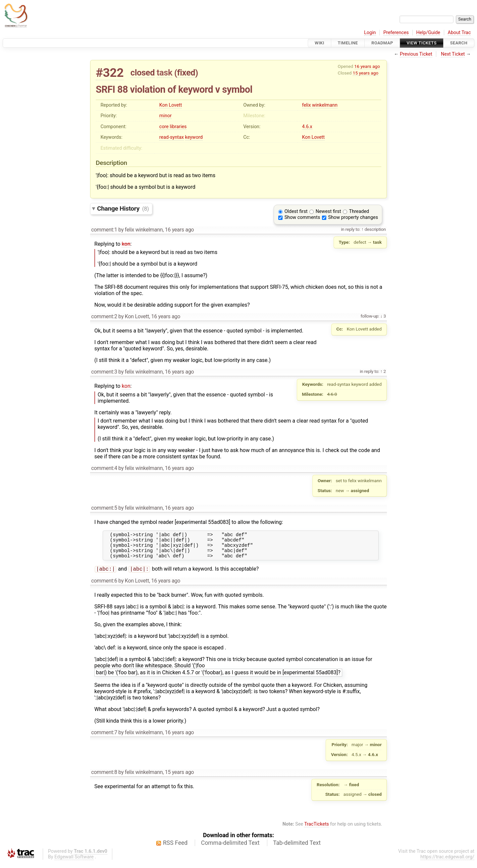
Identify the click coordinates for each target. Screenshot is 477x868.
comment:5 (104, 508)
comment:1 (104, 230)
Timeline (348, 43)
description (374, 229)
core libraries (173, 127)
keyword (194, 137)
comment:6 (104, 586)
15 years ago (366, 73)
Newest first (328, 211)
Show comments (302, 217)
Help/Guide (428, 33)
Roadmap (382, 43)
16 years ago (367, 66)
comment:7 (104, 738)
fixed (186, 73)
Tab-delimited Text (297, 848)
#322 (110, 73)
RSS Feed (175, 848)
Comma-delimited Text (230, 848)
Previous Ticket (416, 54)
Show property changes (353, 217)
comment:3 (104, 372)
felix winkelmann (320, 105)
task (164, 73)
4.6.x (307, 127)
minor (165, 116)
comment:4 (104, 468)
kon (126, 244)
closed (143, 73)
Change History (123, 208)
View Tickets (422, 43)
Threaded (359, 211)
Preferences (396, 33)
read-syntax (172, 137)
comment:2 (104, 316)
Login (370, 33)
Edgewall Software (74, 863)
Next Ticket (453, 54)
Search (459, 43)
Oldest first (296, 211)
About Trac (459, 33)
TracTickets (317, 830)
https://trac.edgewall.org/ (447, 863)
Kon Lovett (171, 105)
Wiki (319, 43)
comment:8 (104, 778)
